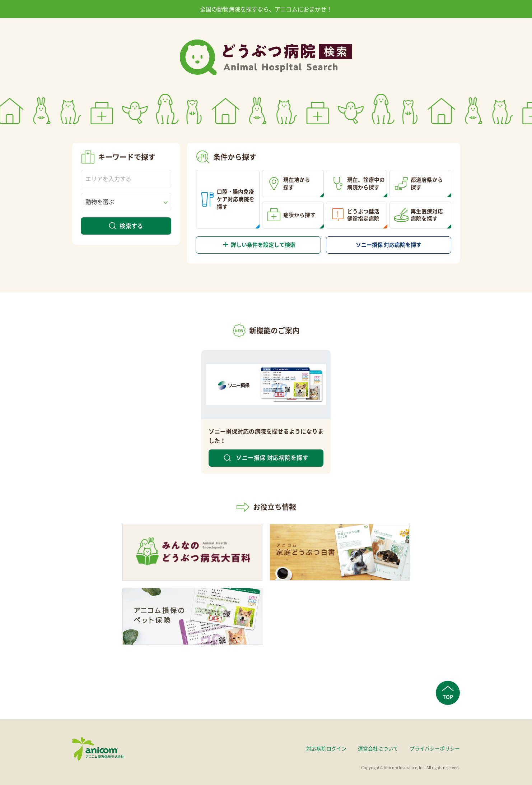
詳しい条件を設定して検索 (260, 245)
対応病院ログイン (326, 748)
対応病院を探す (389, 245)
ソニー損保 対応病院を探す (272, 457)
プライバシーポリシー (435, 748)
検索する (131, 226)
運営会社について (378, 748)
